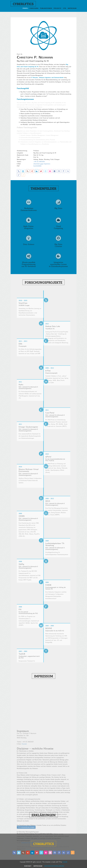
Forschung (34, 8)
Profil (25, 8)
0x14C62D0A (37, 166)
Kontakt (28, 866)
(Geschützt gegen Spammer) (42, 164)
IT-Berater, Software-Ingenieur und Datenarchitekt (47, 77)
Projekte (57, 8)
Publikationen (46, 8)
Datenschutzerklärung (54, 866)
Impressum (72, 8)
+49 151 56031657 (39, 162)
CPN (64, 8)
